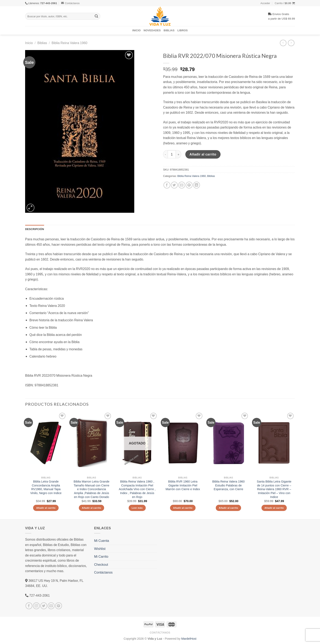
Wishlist (100, 549)
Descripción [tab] (35, 229)
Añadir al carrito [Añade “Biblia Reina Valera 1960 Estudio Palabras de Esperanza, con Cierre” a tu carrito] (228, 508)
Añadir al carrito (203, 154)
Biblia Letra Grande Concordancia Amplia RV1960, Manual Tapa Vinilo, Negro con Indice (46, 487)
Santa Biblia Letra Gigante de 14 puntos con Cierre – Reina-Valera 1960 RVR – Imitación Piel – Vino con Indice (274, 489)
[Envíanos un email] (51, 606)
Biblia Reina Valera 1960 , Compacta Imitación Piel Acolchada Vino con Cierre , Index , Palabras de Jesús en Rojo (137, 489)
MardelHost (189, 639)
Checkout (101, 565)
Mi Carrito (101, 556)
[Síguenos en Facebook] (29, 606)
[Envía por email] (182, 185)
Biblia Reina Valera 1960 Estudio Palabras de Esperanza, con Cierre (228, 485)
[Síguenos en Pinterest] (59, 606)
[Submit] (96, 16)
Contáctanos (70, 3)
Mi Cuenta (102, 541)
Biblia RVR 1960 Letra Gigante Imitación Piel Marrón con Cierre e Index (183, 485)
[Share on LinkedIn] (197, 185)
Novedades (152, 30)
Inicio (137, 30)
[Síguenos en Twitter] (44, 606)
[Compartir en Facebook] (167, 185)
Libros (183, 30)
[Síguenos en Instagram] (36, 606)
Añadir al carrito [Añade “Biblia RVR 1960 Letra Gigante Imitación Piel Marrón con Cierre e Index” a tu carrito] (183, 508)
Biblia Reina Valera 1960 (70, 43)
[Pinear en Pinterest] (189, 185)
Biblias (169, 30)
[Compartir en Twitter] (174, 185)
